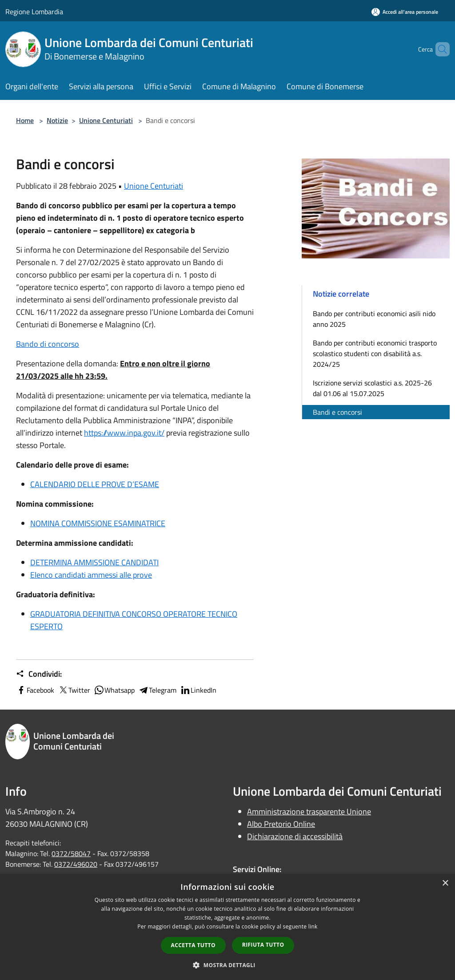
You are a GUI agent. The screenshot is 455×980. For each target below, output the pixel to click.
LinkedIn (198, 690)
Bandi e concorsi (337, 412)
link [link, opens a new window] (313, 926)
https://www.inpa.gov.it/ (124, 433)
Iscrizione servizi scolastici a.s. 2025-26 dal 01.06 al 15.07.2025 (372, 388)
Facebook (35, 690)
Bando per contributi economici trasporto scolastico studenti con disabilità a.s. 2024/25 (375, 353)
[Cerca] (439, 49)
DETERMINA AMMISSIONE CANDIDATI (94, 562)
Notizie (57, 120)
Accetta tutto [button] (193, 945)
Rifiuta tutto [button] (263, 945)
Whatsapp (114, 690)
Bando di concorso (48, 344)
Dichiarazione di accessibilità (295, 836)
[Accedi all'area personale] (405, 12)
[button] (227, 965)
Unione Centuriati (106, 120)
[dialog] (227, 927)
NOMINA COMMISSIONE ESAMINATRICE (98, 523)
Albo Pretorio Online (281, 824)
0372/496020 (76, 864)
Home (25, 120)
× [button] (445, 883)
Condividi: (39, 674)
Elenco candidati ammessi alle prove (91, 575)
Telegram (157, 690)
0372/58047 (71, 853)
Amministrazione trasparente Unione (309, 811)
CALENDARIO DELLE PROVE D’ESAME (95, 484)
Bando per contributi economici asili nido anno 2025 (374, 319)
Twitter (74, 690)
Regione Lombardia (34, 12)
